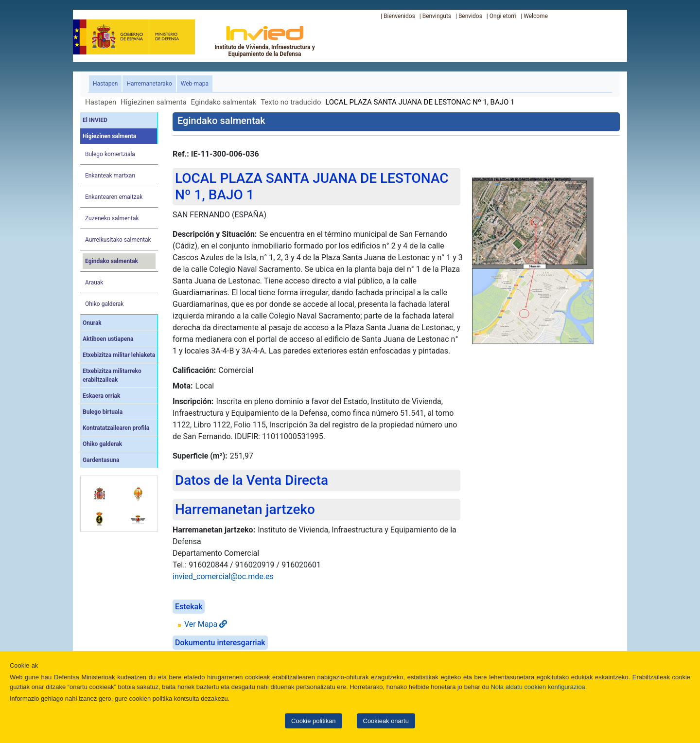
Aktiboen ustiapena (108, 339)
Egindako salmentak (224, 102)
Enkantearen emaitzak (114, 197)
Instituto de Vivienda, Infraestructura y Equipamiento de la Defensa (265, 41)
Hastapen (107, 83)
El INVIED (95, 120)
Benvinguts (437, 16)
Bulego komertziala (110, 154)
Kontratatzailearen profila (116, 428)
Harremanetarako (149, 84)
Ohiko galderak (104, 304)
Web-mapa (195, 84)
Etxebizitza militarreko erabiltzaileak (112, 375)
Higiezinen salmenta (154, 102)
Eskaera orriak (101, 396)
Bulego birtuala (103, 412)
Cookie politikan (313, 721)
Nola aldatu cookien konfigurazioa (538, 687)
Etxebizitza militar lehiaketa (119, 355)
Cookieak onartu (386, 721)
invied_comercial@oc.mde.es (223, 576)
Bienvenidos (399, 16)
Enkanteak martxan (110, 176)
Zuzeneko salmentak (112, 218)
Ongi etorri (503, 16)
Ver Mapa (206, 624)
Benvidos (470, 16)
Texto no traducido (291, 102)
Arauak (94, 283)
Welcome (536, 16)
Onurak (92, 323)
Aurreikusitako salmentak (118, 240)
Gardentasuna (101, 460)
